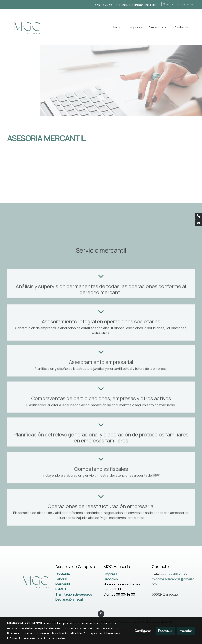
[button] (158, 27)
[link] (27, 27)
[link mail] (199, 223)
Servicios (111, 579)
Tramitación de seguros (74, 594)
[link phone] (199, 216)
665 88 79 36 (104, 5)
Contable (63, 574)
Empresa (110, 574)
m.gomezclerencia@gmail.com (137, 5)
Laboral (61, 579)
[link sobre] (29, 581)
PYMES (61, 589)
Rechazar (165, 630)
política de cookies (53, 638)
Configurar (143, 630)
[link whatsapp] (101, 613)
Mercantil (63, 584)
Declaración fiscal (69, 599)
